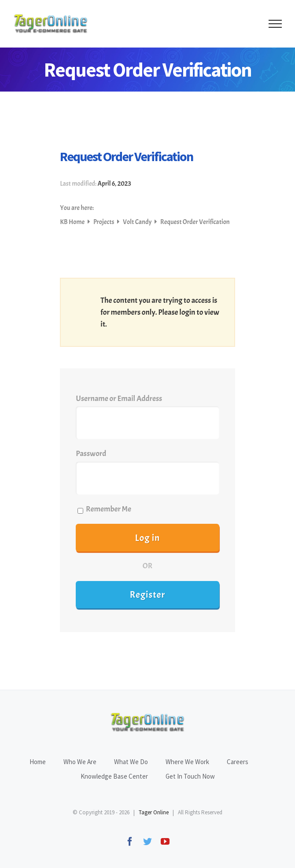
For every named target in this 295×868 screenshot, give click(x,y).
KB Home (73, 222)
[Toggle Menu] (275, 24)
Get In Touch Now (190, 776)
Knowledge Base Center (114, 776)
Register (148, 595)
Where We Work (187, 762)
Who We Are (80, 762)
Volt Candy (138, 222)
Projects (104, 222)
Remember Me (104, 509)
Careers (238, 762)
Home (38, 762)
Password (91, 454)
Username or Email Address (119, 399)
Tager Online (154, 812)
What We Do (131, 762)
